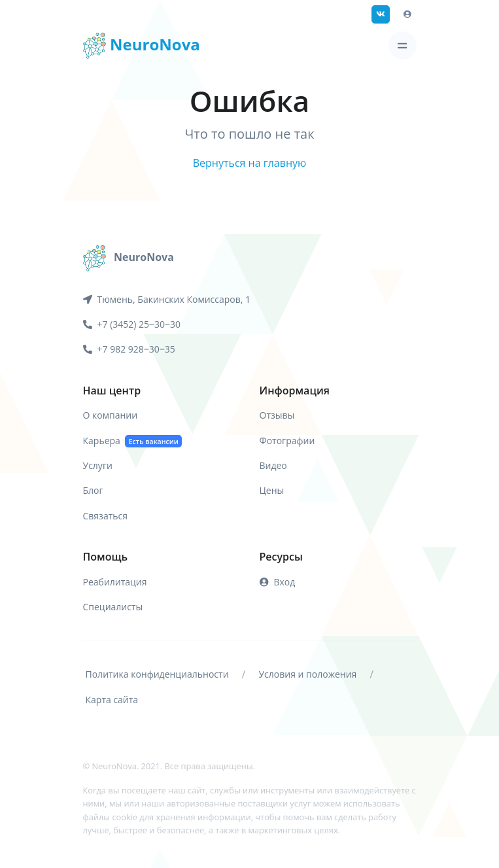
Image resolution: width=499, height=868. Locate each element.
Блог (93, 490)
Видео (273, 465)
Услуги (98, 465)
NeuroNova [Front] (142, 46)
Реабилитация (115, 582)
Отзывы (277, 415)
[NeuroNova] (129, 257)
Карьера (133, 441)
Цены (272, 490)
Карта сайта (112, 700)
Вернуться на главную (250, 163)
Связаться (105, 516)
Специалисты (113, 607)
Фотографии (287, 441)
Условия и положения (307, 674)
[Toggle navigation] (403, 45)
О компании (111, 415)
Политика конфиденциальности (157, 674)
